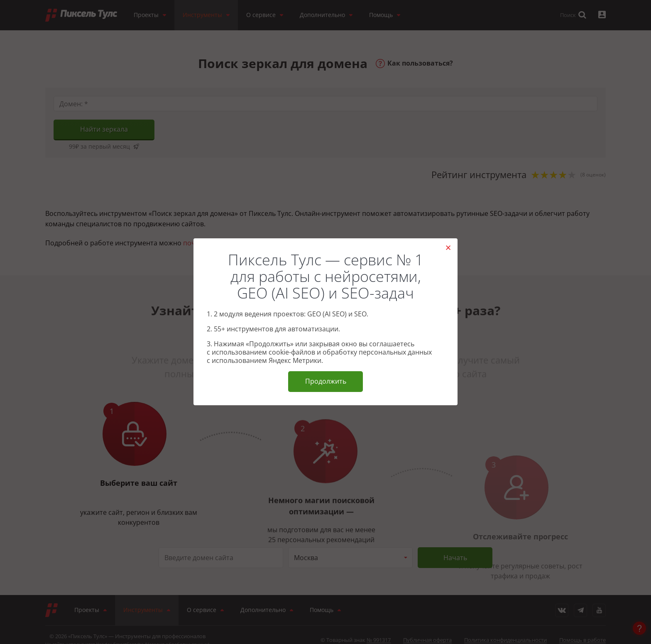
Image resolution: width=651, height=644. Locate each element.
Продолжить (326, 381)
